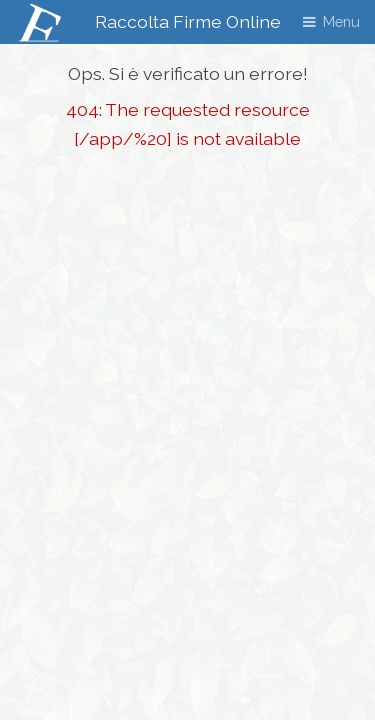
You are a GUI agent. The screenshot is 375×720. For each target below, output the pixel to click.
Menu (341, 21)
